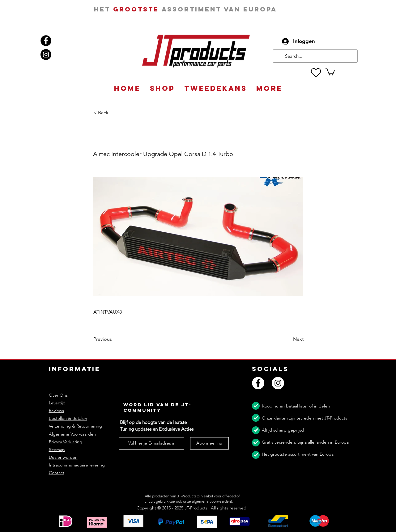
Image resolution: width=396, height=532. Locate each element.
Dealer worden (63, 457)
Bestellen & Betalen (68, 418)
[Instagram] (46, 55)
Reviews (56, 411)
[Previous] (114, 340)
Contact (57, 473)
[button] (330, 72)
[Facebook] (46, 41)
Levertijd (57, 403)
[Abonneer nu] (209, 443)
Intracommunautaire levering (77, 465)
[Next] (288, 340)
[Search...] (315, 56)
